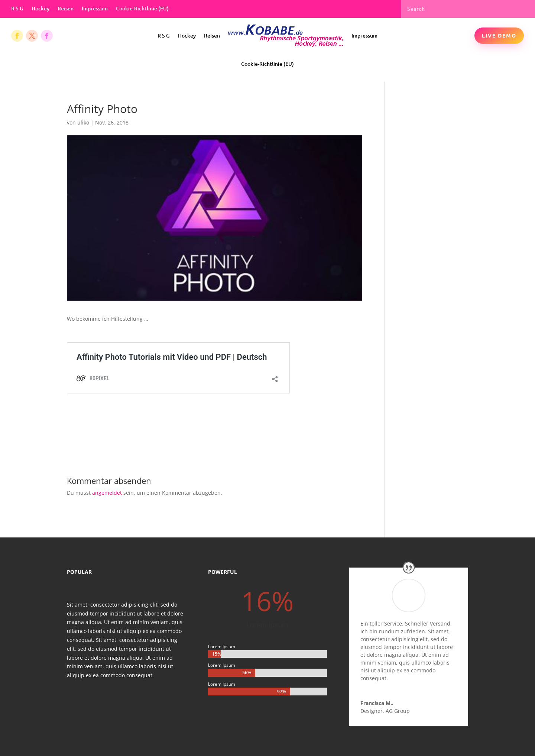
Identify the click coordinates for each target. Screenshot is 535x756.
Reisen (66, 9)
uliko (83, 122)
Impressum (95, 9)
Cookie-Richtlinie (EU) (142, 9)
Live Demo (499, 35)
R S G (17, 9)
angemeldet (107, 493)
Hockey (40, 9)
